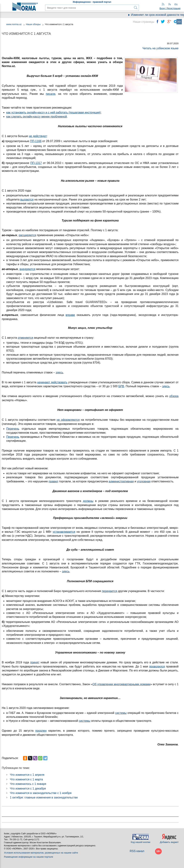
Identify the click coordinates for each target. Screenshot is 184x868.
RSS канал (137, 851)
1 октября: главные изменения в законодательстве (44, 797)
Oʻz (176, 4)
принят (35, 662)
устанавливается (64, 532)
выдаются (27, 200)
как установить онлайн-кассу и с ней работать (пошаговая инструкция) (53, 112)
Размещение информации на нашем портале (29, 857)
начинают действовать (52, 382)
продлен (41, 731)
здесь (59, 372)
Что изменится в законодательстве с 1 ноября (41, 793)
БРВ (121, 386)
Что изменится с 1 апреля (27, 775)
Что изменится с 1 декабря (28, 789)
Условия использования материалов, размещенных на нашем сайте (41, 853)
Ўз (170, 4)
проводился (157, 666)
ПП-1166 (36, 141)
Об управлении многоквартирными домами (121, 684)
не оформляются (68, 420)
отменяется (25, 338)
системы (121, 713)
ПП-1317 (36, 163)
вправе (70, 315)
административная (121, 481)
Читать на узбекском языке (161, 48)
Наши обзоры (33, 24)
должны (88, 501)
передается (110, 591)
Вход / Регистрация (170, 8)
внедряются (27, 269)
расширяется (27, 235)
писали (51, 94)
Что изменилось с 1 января (28, 784)
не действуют (38, 136)
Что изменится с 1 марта (26, 779)
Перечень (13, 429)
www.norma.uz (14, 24)
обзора (174, 396)
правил (53, 481)
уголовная (144, 481)
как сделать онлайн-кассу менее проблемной (37, 117)
